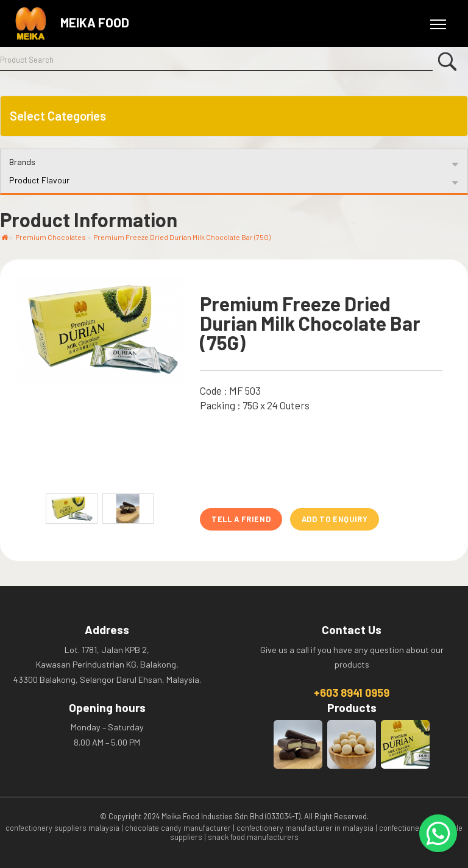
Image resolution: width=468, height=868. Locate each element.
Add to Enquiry (335, 519)
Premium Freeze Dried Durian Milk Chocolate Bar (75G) (182, 237)
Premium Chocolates (51, 237)
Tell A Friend (241, 519)
